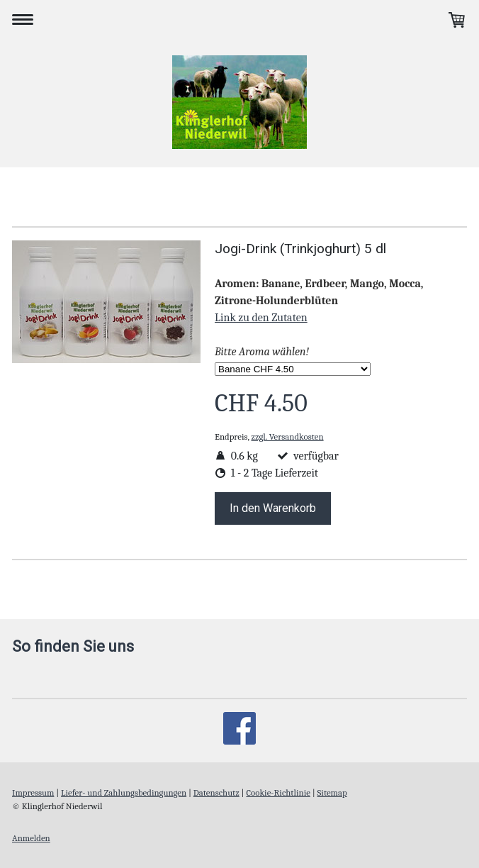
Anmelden (31, 838)
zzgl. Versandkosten (288, 436)
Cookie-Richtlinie (278, 792)
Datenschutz (216, 792)
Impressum (33, 792)
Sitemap (332, 792)
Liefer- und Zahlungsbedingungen (124, 792)
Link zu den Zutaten (261, 318)
